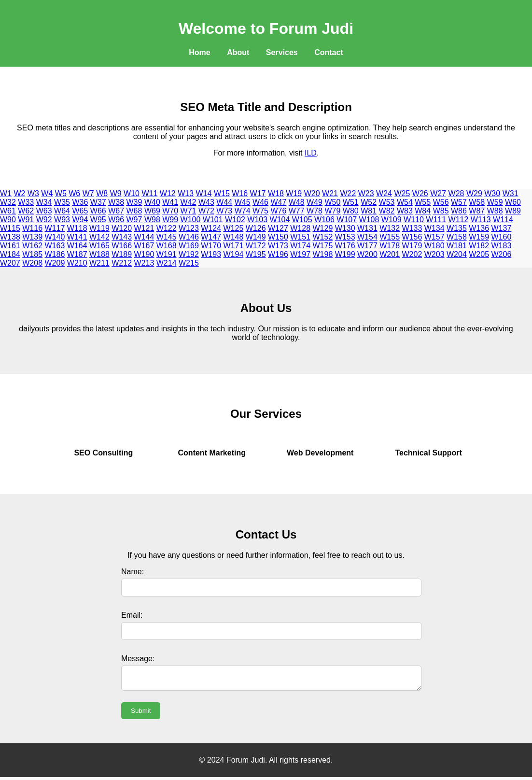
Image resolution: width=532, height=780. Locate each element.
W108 (369, 220)
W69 (152, 211)
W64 (62, 211)
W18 (276, 193)
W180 (434, 246)
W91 (26, 220)
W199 (345, 254)
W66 (98, 211)
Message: (138, 659)
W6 (74, 193)
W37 (98, 202)
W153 (345, 237)
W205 (479, 254)
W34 (44, 202)
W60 (513, 202)
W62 (26, 211)
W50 (332, 202)
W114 (503, 220)
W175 (323, 246)
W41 (170, 202)
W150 (278, 237)
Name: (133, 572)
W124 (211, 228)
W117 (55, 228)
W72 (206, 211)
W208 (32, 263)
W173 (278, 246)
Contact (329, 52)
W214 (167, 263)
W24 (384, 193)
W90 (8, 220)
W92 (44, 220)
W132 (390, 228)
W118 (77, 228)
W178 (390, 246)
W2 (19, 193)
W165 (99, 246)
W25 (402, 193)
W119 (99, 228)
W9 (116, 193)
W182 (479, 246)
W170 (211, 246)
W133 (412, 228)
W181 (457, 246)
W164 (77, 246)
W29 (474, 193)
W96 (116, 220)
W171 (234, 246)
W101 (213, 220)
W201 (390, 254)
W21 (330, 193)
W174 (300, 246)
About (238, 52)
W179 (412, 246)
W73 (224, 211)
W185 (32, 254)
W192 (189, 254)
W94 (80, 220)
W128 (300, 228)
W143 (122, 237)
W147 (211, 237)
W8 (102, 193)
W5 (61, 193)
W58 (477, 202)
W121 (144, 228)
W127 (278, 228)
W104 (280, 220)
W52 (369, 202)
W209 (55, 263)
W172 (256, 246)
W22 (348, 193)
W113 (481, 220)
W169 (189, 246)
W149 (256, 237)
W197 (300, 254)
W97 (134, 220)
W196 (278, 254)
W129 (323, 228)
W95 (98, 220)
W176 (345, 246)
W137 (502, 228)
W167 (144, 246)
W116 (32, 228)
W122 (167, 228)
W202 (412, 254)
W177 (367, 246)
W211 (99, 263)
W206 (502, 254)
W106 (324, 220)
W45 (243, 202)
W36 (80, 202)
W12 (168, 193)
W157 (434, 237)
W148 (234, 237)
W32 (8, 202)
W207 (10, 263)
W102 (235, 220)
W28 (456, 193)
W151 (300, 237)
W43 (206, 202)
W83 (405, 211)
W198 (323, 254)
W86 (459, 211)
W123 (189, 228)
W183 (502, 246)
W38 (116, 202)
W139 (32, 237)
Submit (141, 714)
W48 (297, 202)
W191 (167, 254)
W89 (513, 211)
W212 (122, 263)
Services (282, 52)
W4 (47, 193)
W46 (260, 202)
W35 (62, 202)
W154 (367, 237)
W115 (10, 228)
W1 (6, 193)
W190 (144, 254)
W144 (144, 237)
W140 (55, 237)
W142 (99, 237)
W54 (405, 202)
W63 (44, 211)
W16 (240, 193)
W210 (77, 263)
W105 (302, 220)
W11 (149, 193)
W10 (132, 193)
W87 (477, 211)
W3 (33, 193)
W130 (345, 228)
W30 (492, 193)
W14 (204, 193)
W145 (167, 237)
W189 (122, 254)
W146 (189, 237)
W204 (457, 254)
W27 (438, 193)
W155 (390, 237)
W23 (366, 193)
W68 (134, 211)
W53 (387, 202)
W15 (222, 193)
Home (199, 52)
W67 (116, 211)
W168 (167, 246)
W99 (170, 220)
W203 (434, 254)
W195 (256, 254)
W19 (294, 193)
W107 (347, 220)
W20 (312, 193)
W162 (32, 246)
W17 (258, 193)
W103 (257, 220)
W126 (256, 228)
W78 (315, 211)
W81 (369, 211)
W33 (26, 202)
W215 (189, 263)
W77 (297, 211)
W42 (189, 202)
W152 (323, 237)
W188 (99, 254)
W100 (191, 220)
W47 (278, 202)
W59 (495, 202)
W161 (10, 246)
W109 (392, 220)
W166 (122, 246)
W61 (8, 211)
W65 (80, 211)
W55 (423, 202)
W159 (479, 237)
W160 (502, 237)
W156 (412, 237)
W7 (88, 193)
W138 (10, 237)
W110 (414, 220)
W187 (77, 254)
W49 (315, 202)
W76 (278, 211)
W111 (436, 220)
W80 (351, 211)
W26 (420, 193)
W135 (457, 228)
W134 (434, 228)
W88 (495, 211)
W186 (55, 254)
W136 (479, 228)
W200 (367, 254)
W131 (367, 228)
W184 (10, 254)
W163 (55, 246)
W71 (189, 211)
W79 (332, 211)
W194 (234, 254)
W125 (234, 228)
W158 (457, 237)
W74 (243, 211)
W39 (134, 202)
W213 (144, 263)
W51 (351, 202)
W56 (441, 202)
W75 (260, 211)
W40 (152, 202)
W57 (459, 202)
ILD (311, 153)
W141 (77, 237)
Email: (132, 615)
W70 (170, 211)
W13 (186, 193)
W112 (459, 220)
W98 (152, 220)
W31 (511, 193)
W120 (122, 228)
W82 (387, 211)
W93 (62, 220)
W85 (441, 211)
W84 (423, 211)
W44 (224, 202)
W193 (211, 254)
